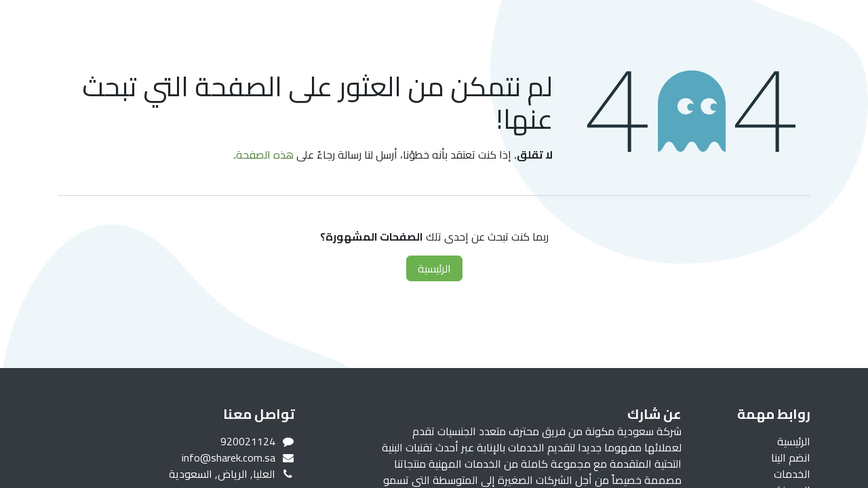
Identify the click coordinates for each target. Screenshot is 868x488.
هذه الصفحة (265, 155)
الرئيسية (434, 268)
